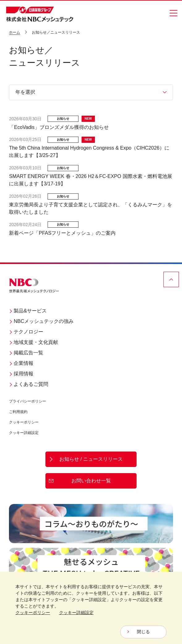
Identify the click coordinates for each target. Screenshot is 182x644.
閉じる (143, 632)
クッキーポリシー (24, 422)
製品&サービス (28, 311)
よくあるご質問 (29, 384)
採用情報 (21, 374)
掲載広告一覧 (26, 353)
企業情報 (21, 363)
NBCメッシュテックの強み (41, 321)
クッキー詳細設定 (24, 433)
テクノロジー (26, 332)
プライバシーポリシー (28, 401)
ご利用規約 (18, 412)
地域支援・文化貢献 (34, 342)
